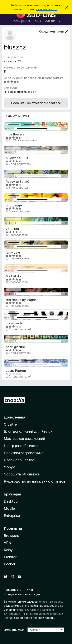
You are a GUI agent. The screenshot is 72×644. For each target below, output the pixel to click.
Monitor (10, 557)
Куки (30, 590)
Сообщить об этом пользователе (36, 103)
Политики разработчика (24, 453)
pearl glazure (15, 347)
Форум (10, 467)
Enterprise (12, 516)
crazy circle (14, 323)
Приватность (12, 590)
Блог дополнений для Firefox (28, 431)
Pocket (10, 564)
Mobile (9, 508)
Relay (8, 550)
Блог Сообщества (19, 460)
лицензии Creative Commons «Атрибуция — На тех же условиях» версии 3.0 (33, 614)
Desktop (11, 501)
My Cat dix (14, 276)
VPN (7, 543)
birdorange (14, 205)
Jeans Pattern (16, 371)
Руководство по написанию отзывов (35, 481)
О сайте (10, 424)
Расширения (21, 21)
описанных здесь (51, 602)
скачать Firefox (47, 9)
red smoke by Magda (21, 300)
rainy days (13, 253)
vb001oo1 (13, 229)
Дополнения (14, 417)
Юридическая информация (22, 594)
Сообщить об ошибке (22, 474)
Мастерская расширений (24, 439)
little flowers (15, 134)
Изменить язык (14, 630)
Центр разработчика (21, 446)
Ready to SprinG (18, 182)
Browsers (11, 536)
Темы (37, 21)
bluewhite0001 (17, 158)
